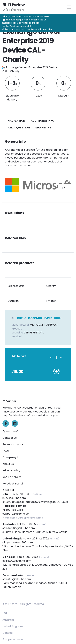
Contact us (10, 438)
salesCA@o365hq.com (17, 561)
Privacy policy (11, 470)
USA (5, 613)
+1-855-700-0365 (21, 494)
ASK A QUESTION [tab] (19, 128)
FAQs (6, 451)
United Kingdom (13, 626)
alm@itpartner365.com (18, 542)
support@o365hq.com (17, 514)
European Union (13, 639)
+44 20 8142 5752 (38, 539)
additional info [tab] (42, 121)
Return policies (12, 477)
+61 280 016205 (26, 524)
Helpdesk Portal (13, 484)
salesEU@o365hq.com (17, 579)
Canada (8, 633)
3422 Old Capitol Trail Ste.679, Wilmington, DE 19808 (35, 502)
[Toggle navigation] (69, 7)
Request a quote (13, 444)
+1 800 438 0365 (13, 510)
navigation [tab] (16, 121)
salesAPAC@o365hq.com (19, 528)
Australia (8, 620)
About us (8, 464)
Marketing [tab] (43, 128)
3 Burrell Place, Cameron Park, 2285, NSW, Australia (35, 532)
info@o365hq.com (14, 498)
